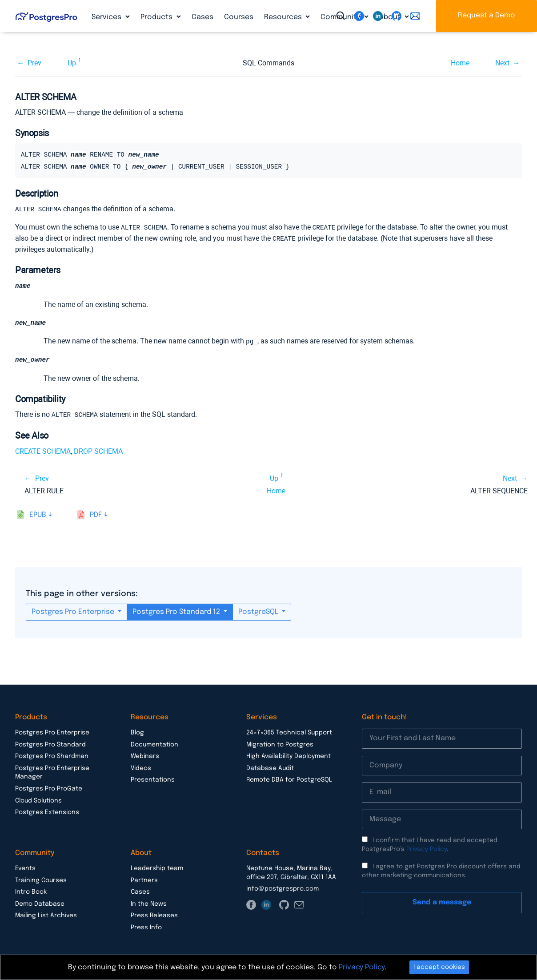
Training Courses (41, 879)
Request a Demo (487, 15)
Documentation (154, 744)
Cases (202, 17)
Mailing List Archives (46, 915)
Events (25, 867)
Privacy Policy (427, 848)
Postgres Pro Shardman (52, 755)
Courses (239, 17)
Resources (284, 17)
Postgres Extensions (47, 811)
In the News (149, 903)
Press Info (146, 927)
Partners (144, 879)
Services (107, 17)
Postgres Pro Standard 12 (177, 611)
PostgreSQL (259, 611)
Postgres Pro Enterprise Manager (52, 772)
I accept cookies (439, 967)
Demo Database (40, 903)
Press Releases (154, 915)
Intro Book (31, 891)
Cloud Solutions (38, 800)
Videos (141, 767)
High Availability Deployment (289, 755)
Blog (137, 732)
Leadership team (157, 867)
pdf (96, 514)
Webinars (145, 755)
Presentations (153, 779)
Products (157, 17)
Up (72, 63)
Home (460, 63)
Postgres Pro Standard (50, 744)
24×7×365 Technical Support (289, 732)
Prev (34, 63)
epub (38, 514)
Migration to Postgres (280, 744)
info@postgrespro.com (283, 888)
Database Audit (270, 767)
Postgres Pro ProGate (49, 788)
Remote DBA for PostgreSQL (289, 779)
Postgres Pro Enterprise (74, 611)
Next (502, 63)
